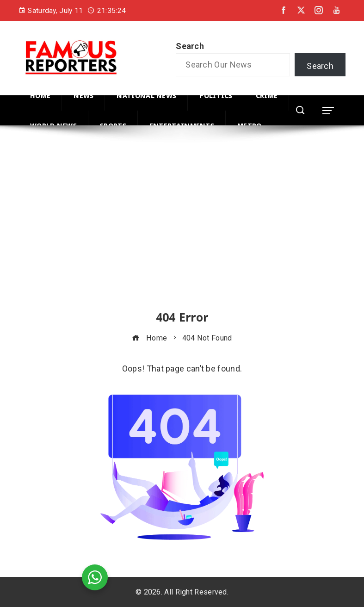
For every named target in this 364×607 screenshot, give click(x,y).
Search (190, 46)
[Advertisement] (182, 226)
